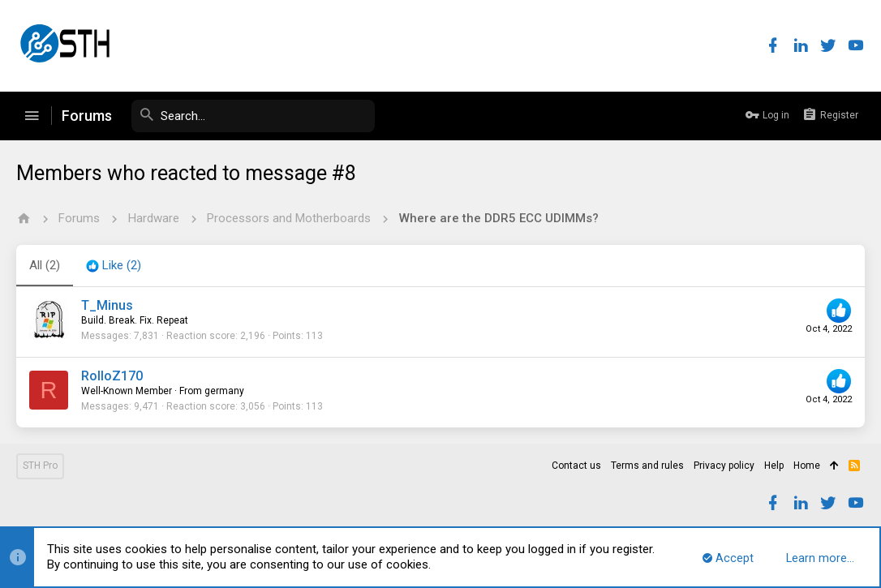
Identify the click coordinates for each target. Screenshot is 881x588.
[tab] (114, 266)
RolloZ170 (112, 376)
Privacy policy (724, 466)
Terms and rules (647, 466)
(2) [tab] (45, 265)
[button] (32, 116)
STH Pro (40, 466)
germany (224, 391)
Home (807, 466)
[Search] (253, 116)
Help (774, 466)
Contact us (576, 466)
